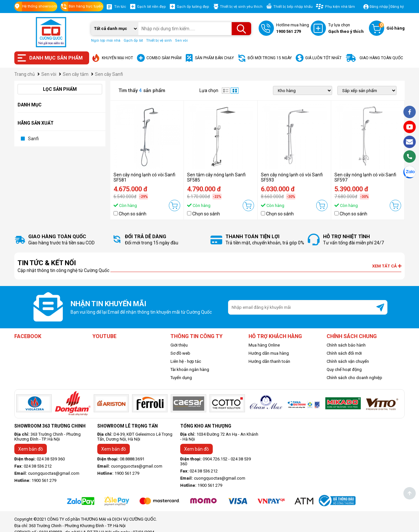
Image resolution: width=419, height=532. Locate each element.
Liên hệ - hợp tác (186, 361)
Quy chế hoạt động (344, 369)
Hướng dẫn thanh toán (269, 361)
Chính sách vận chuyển (348, 361)
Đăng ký (397, 7)
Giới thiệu (179, 345)
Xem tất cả (387, 266)
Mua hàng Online (264, 345)
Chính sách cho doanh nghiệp (354, 378)
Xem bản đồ (31, 449)
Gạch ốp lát (133, 41)
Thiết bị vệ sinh (159, 41)
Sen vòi (181, 41)
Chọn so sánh (133, 214)
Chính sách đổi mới (344, 353)
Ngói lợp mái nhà (106, 41)
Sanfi (33, 139)
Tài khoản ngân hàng (190, 369)
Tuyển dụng (181, 378)
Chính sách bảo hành (346, 345)
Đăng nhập (379, 7)
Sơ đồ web (180, 353)
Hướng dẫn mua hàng (269, 353)
